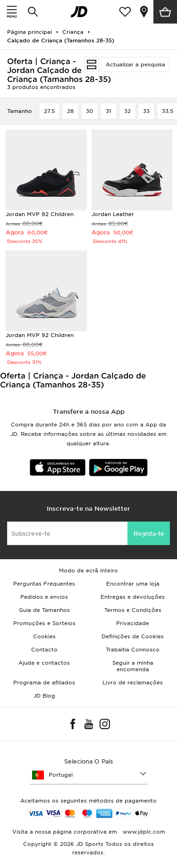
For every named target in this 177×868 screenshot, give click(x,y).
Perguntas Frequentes (44, 584)
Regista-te (149, 534)
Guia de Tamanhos (44, 610)
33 (146, 111)
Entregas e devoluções (133, 597)
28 (70, 111)
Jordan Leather (113, 214)
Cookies (44, 636)
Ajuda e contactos (44, 663)
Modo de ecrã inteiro (88, 571)
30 (89, 111)
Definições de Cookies (133, 636)
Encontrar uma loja (133, 584)
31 (109, 111)
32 (127, 111)
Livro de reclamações (133, 683)
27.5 (49, 111)
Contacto (44, 650)
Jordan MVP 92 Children (40, 214)
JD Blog (44, 696)
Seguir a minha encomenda (133, 666)
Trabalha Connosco (133, 650)
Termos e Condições (133, 610)
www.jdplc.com (143, 832)
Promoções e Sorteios (44, 623)
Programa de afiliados (44, 683)
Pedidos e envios (44, 597)
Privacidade (133, 623)
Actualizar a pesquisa (135, 64)
